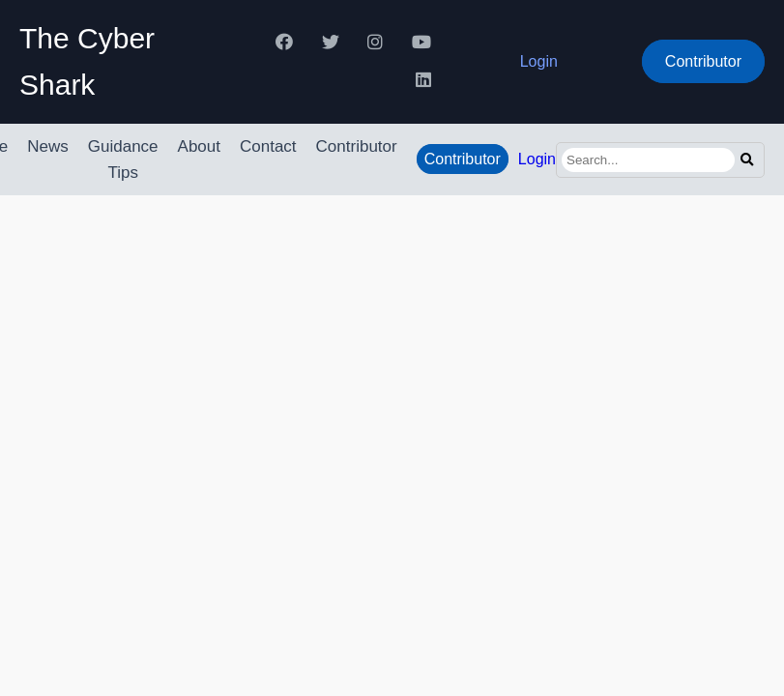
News (48, 146)
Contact (268, 146)
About (199, 146)
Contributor (703, 61)
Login (539, 61)
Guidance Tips (123, 159)
